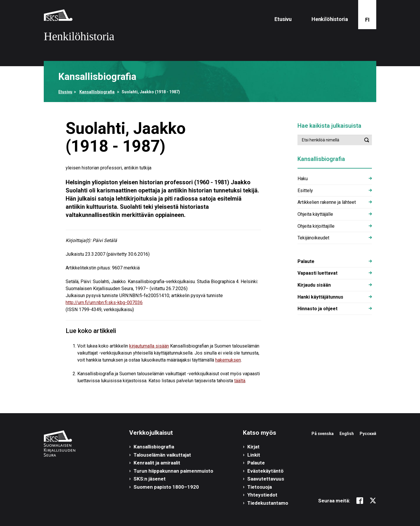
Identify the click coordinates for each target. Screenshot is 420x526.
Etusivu (283, 19)
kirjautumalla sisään (149, 346)
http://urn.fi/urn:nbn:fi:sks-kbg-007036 (104, 303)
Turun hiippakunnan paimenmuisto (173, 471)
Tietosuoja (260, 487)
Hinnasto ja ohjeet (317, 309)
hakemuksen (228, 360)
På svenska (323, 434)
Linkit (254, 455)
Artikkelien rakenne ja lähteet (327, 202)
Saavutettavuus (266, 479)
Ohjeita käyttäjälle (315, 214)
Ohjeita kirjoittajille (316, 226)
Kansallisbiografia (97, 92)
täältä (240, 381)
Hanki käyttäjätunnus (320, 297)
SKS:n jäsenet (150, 479)
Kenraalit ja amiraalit (157, 463)
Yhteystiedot (262, 495)
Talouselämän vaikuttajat (162, 455)
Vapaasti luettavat (317, 273)
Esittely (305, 191)
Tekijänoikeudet (313, 238)
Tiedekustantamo (268, 503)
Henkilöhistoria (330, 19)
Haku (303, 179)
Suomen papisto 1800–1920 (166, 487)
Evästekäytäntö (265, 471)
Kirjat (253, 447)
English (347, 434)
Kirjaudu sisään (314, 285)
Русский (368, 434)
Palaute (306, 261)
